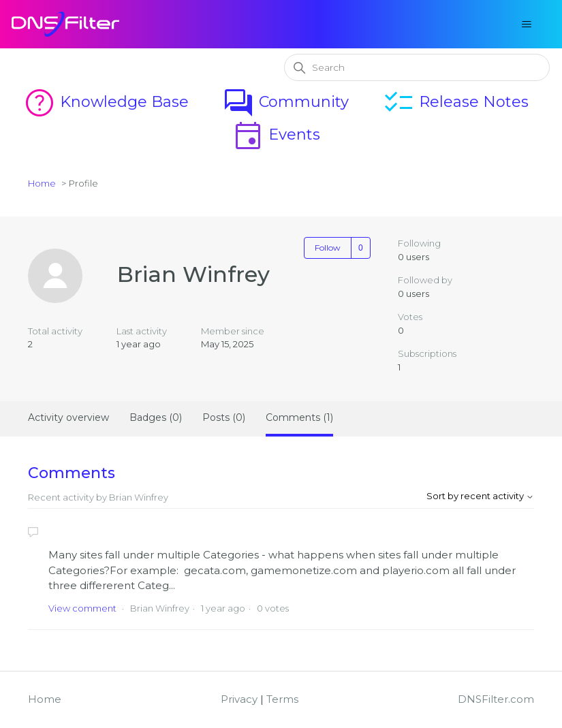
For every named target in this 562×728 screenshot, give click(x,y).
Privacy (239, 699)
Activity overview (68, 417)
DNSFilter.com (496, 699)
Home (42, 183)
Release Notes (455, 102)
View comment (82, 608)
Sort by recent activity (480, 496)
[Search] (417, 67)
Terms (282, 699)
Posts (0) (224, 417)
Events (276, 134)
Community (285, 102)
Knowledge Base (106, 102)
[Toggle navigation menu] (527, 25)
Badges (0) (156, 417)
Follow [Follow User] (328, 248)
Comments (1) (299, 417)
